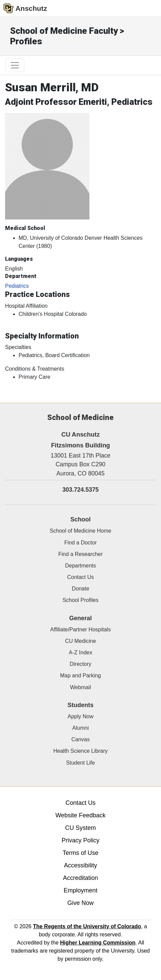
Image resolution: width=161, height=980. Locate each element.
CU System (80, 828)
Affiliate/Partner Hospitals (80, 629)
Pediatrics (17, 286)
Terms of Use (80, 853)
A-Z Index (80, 652)
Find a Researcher (81, 554)
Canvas (80, 739)
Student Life (80, 763)
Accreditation (80, 878)
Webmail (81, 687)
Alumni (80, 728)
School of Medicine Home (80, 531)
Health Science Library (80, 751)
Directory (80, 664)
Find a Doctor (80, 543)
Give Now (80, 903)
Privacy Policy (80, 840)
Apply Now (80, 716)
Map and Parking (80, 675)
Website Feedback (80, 815)
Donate (81, 589)
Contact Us (80, 577)
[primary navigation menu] (15, 65)
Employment (80, 890)
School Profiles (80, 600)
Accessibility (80, 865)
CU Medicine (81, 641)
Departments (81, 566)
